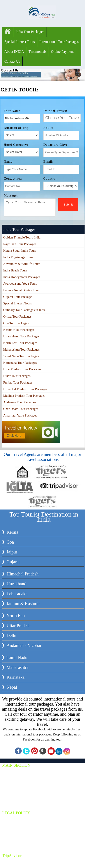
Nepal (12, 687)
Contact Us (12, 61)
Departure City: (55, 145)
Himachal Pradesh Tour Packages (25, 389)
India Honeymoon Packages (22, 277)
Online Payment (62, 52)
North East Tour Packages (20, 343)
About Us (12, 791)
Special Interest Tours (20, 42)
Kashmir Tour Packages (19, 330)
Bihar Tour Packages (17, 376)
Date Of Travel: (55, 111)
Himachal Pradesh (23, 574)
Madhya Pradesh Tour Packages (24, 396)
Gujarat (13, 562)
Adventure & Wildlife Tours (22, 264)
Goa (10, 542)
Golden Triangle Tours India (22, 237)
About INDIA (14, 52)
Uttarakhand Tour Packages (21, 336)
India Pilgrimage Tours (18, 257)
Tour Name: (13, 111)
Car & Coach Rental (19, 786)
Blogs (10, 796)
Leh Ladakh (17, 594)
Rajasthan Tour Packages (20, 244)
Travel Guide (15, 801)
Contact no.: (13, 178)
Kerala (12, 532)
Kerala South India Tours (20, 251)
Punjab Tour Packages (18, 382)
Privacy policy (15, 823)
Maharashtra (18, 667)
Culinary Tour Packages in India (25, 310)
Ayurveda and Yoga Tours (20, 284)
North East (16, 616)
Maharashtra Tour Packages (21, 349)
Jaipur (12, 552)
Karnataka (16, 677)
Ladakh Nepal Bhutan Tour (21, 290)
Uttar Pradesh (19, 626)
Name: (9, 162)
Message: (11, 195)
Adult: (48, 128)
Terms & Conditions (19, 818)
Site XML (13, 849)
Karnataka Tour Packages (20, 363)
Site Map (12, 843)
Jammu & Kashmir (23, 604)
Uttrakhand (16, 584)
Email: (48, 162)
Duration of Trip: (17, 128)
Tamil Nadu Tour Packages (21, 356)
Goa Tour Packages (16, 323)
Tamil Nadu (17, 657)
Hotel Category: (16, 145)
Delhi (11, 635)
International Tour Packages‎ (59, 42)
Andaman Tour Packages (20, 402)
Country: (50, 178)
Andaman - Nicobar (24, 645)
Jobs (9, 833)
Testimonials (37, 52)
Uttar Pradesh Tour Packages (22, 369)
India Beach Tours (15, 270)
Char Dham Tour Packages (21, 409)
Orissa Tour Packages (17, 317)
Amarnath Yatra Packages (20, 415)
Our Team (13, 838)
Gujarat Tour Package (18, 297)
